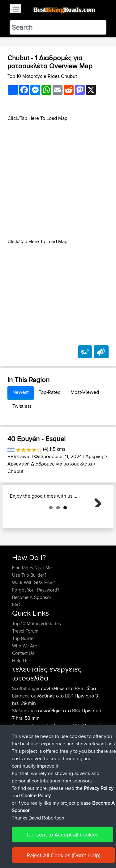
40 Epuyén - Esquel (37, 439)
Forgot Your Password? (36, 621)
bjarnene (21, 727)
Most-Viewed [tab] (85, 392)
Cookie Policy (36, 803)
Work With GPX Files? (34, 613)
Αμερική (94, 456)
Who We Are (25, 677)
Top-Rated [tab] (50, 392)
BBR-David (19, 456)
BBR (79, 719)
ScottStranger (26, 719)
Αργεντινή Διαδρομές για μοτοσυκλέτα (50, 464)
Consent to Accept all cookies (62, 842)
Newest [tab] (21, 392)
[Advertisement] (58, 180)
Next (96, 516)
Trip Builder (24, 669)
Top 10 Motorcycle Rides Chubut (42, 76)
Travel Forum (25, 662)
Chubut (15, 471)
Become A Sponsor (32, 628)
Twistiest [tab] (22, 406)
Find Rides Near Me (32, 598)
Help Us (20, 691)
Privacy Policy (99, 796)
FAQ (16, 636)
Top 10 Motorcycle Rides (37, 654)
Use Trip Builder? (29, 606)
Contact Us (23, 684)
